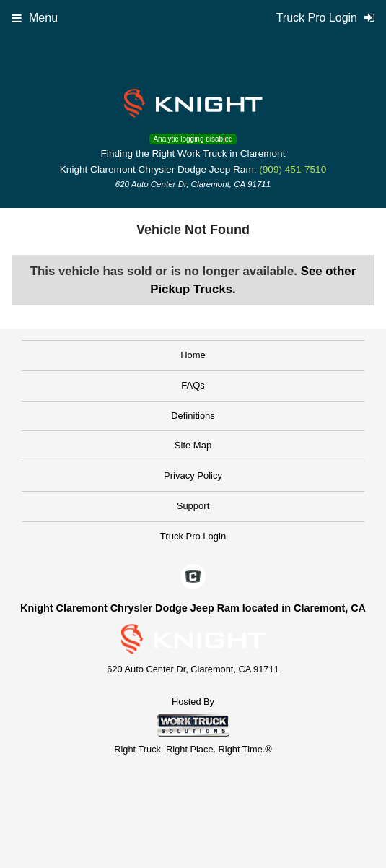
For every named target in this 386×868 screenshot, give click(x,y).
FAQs (193, 385)
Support (193, 506)
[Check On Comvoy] (193, 578)
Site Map (193, 445)
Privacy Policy (193, 476)
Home (193, 355)
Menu (35, 18)
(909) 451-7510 (293, 169)
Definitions (193, 416)
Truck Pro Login (193, 536)
